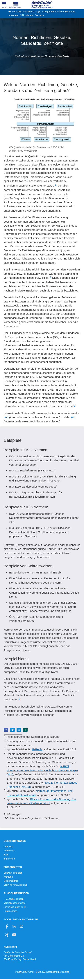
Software (17, 12)
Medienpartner (11, 881)
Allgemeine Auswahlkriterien (59, 12)
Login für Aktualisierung (15, 885)
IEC (73, 417)
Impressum (9, 859)
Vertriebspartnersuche (15, 903)
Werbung (8, 877)
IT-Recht (37, 749)
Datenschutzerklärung (58, 972)
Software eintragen (13, 873)
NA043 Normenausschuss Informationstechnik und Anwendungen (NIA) (42, 770)
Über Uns (8, 847)
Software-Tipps (33, 12)
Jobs (6, 855)
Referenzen (9, 851)
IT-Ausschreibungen (14, 899)
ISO (6, 417)
